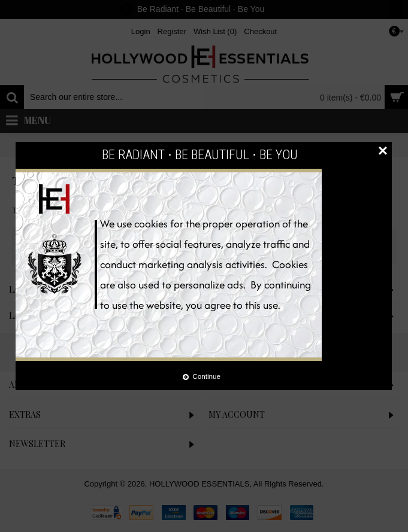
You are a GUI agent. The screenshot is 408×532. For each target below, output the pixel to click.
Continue (201, 376)
